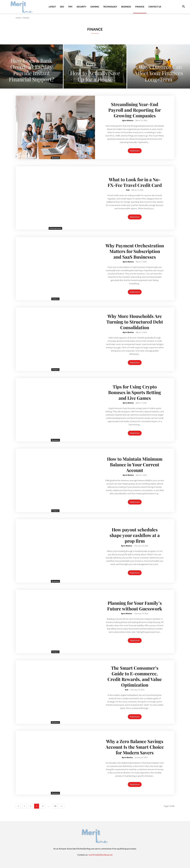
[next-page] (62, 806)
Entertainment (55, 228)
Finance (140, 7)
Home (18, 18)
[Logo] (22, 7)
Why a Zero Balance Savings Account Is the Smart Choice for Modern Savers (135, 747)
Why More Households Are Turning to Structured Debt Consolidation (135, 322)
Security (81, 7)
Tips (70, 7)
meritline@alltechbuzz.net (100, 855)
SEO (62, 7)
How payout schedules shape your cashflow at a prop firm (135, 535)
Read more (135, 151)
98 (55, 806)
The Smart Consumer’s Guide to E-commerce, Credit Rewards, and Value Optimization (135, 676)
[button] (183, 7)
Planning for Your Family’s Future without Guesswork (135, 606)
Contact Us (155, 7)
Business (126, 7)
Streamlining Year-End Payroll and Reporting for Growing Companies (135, 110)
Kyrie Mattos (128, 120)
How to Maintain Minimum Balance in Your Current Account (135, 465)
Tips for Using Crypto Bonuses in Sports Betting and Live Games (135, 392)
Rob (128, 190)
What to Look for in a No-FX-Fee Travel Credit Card (135, 182)
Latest (52, 7)
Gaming (95, 7)
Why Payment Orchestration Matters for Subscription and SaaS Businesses (135, 251)
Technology (110, 7)
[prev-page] (18, 806)
